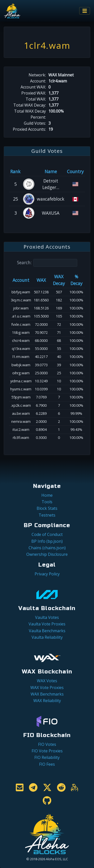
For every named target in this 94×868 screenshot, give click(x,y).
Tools (47, 502)
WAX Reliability (47, 701)
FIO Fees (47, 764)
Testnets (47, 515)
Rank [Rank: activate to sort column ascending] (15, 171)
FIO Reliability (47, 757)
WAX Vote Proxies (47, 688)
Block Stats (47, 508)
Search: (47, 263)
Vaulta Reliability (47, 637)
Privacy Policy (47, 574)
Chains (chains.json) (47, 548)
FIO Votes (47, 744)
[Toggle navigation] (85, 11)
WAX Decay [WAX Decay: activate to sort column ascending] (59, 280)
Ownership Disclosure (47, 554)
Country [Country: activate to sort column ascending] (75, 171)
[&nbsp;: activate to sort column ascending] (29, 171)
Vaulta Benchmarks (47, 631)
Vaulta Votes (47, 617)
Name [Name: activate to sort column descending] (51, 171)
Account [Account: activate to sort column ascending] (21, 280)
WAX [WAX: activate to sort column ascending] (41, 280)
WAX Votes (47, 681)
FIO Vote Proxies (47, 751)
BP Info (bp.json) (47, 541)
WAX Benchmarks (47, 694)
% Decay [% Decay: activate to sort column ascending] (76, 280)
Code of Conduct (47, 534)
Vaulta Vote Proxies (47, 624)
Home (47, 495)
